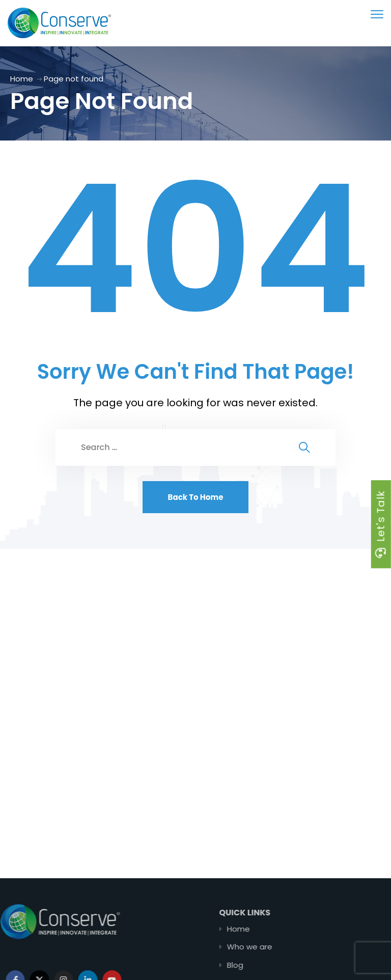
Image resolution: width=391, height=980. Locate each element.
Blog (270, 965)
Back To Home (196, 497)
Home (22, 79)
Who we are (285, 947)
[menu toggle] (377, 14)
